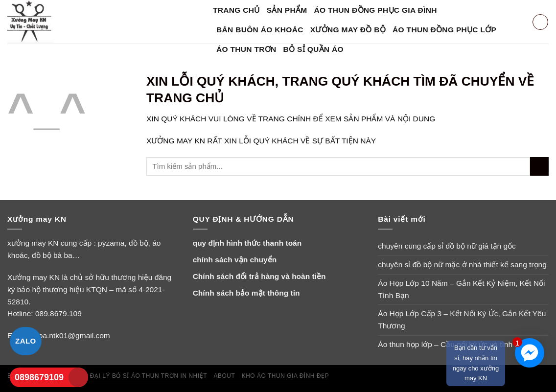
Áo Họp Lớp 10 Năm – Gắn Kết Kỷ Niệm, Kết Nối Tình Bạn (461, 289)
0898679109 (39, 377)
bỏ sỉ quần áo (313, 49)
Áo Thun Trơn (246, 49)
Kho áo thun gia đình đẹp (286, 376)
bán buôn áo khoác (260, 30)
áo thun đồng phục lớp (444, 30)
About (224, 376)
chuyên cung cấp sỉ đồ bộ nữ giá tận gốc (447, 246)
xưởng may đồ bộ (348, 30)
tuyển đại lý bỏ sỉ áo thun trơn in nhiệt (137, 376)
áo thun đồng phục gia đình (376, 10)
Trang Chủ (236, 10)
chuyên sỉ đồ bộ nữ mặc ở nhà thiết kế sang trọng (462, 265)
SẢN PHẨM (287, 10)
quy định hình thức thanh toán (247, 243)
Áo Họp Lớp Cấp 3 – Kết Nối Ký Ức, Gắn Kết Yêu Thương (462, 320)
